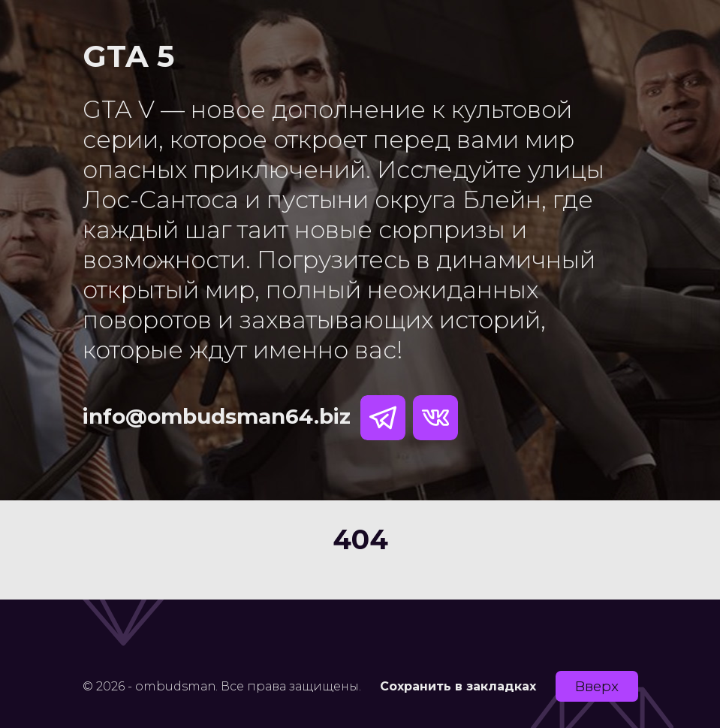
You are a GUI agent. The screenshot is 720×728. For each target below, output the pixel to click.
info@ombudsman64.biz (217, 416)
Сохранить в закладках (458, 686)
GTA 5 (128, 56)
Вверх (597, 686)
